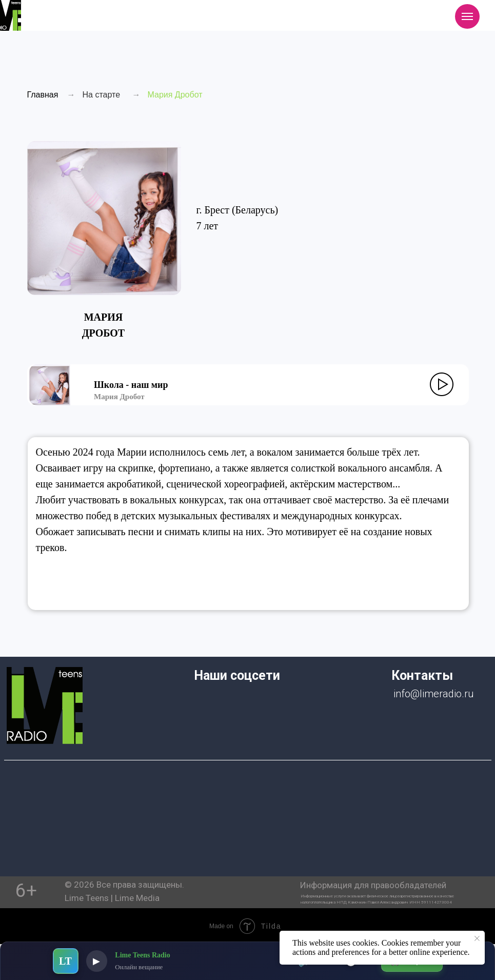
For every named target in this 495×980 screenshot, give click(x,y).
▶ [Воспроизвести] (97, 961)
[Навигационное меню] (467, 16)
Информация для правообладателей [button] (373, 885)
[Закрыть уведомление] (477, 938)
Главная (43, 95)
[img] (45, 705)
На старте (102, 95)
